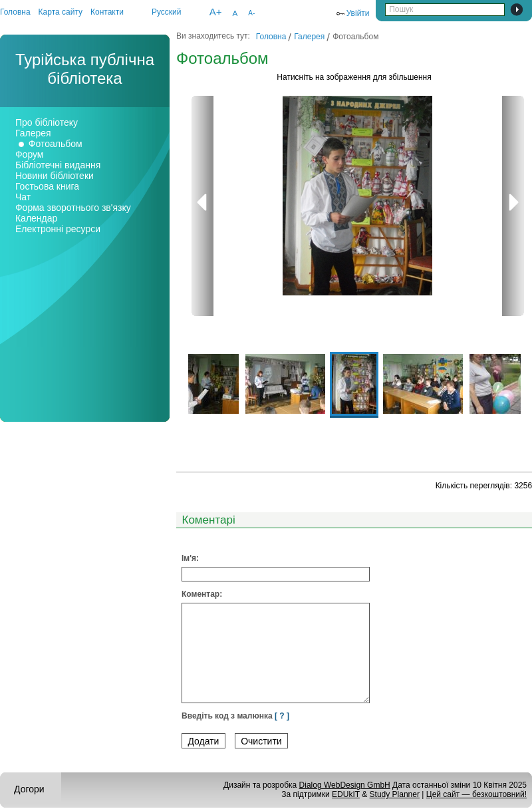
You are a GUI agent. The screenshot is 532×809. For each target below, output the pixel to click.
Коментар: (202, 594)
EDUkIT (346, 794)
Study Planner (395, 794)
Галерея (33, 133)
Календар (36, 218)
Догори (29, 789)
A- (251, 13)
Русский (167, 12)
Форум (30, 154)
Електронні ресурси (58, 229)
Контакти (107, 12)
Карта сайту (61, 12)
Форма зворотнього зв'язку (73, 208)
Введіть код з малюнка (235, 716)
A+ (216, 12)
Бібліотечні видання (58, 165)
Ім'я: (190, 558)
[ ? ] (282, 716)
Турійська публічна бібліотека (85, 69)
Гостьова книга (47, 186)
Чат (23, 197)
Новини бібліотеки (55, 176)
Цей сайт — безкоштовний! (476, 794)
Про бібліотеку (47, 122)
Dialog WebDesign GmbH (345, 785)
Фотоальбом (56, 144)
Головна (15, 12)
